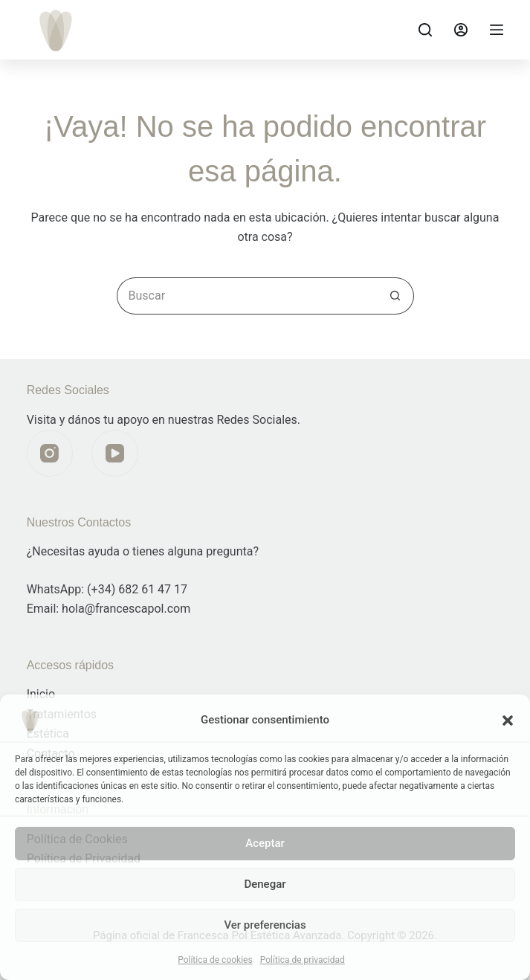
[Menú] (497, 30)
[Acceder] (461, 30)
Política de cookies (215, 960)
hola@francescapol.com (126, 609)
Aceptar (265, 843)
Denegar (265, 884)
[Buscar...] (247, 296)
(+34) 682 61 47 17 (137, 589)
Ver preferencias (265, 925)
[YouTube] (115, 453)
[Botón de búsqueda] (395, 296)
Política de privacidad (303, 960)
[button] (508, 721)
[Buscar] (425, 30)
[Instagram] (50, 453)
